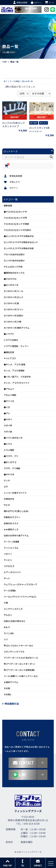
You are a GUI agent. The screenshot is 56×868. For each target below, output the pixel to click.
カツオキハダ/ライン (14, 309)
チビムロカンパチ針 (13, 267)
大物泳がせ (9, 499)
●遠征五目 (9, 352)
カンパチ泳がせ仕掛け (14, 261)
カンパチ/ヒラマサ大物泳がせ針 (19, 248)
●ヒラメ (8, 444)
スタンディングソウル (14, 652)
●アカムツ (9, 389)
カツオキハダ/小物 (12, 322)
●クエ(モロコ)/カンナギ (15, 212)
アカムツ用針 (10, 395)
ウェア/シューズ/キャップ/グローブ (20, 584)
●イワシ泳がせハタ (13, 438)
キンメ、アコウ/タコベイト (17, 383)
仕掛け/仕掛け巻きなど (15, 621)
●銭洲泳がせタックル (14, 273)
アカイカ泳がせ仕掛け (14, 254)
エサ (6, 487)
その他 (7, 688)
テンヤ (7, 480)
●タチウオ (9, 474)
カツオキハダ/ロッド (14, 297)
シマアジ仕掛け (11, 340)
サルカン (8, 615)
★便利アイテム (11, 682)
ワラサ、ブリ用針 (12, 468)
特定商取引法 (11, 704)
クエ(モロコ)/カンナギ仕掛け (17, 230)
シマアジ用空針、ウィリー (16, 346)
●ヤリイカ (9, 401)
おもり (7, 627)
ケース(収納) (10, 590)
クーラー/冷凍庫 (11, 542)
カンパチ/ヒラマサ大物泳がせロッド (21, 242)
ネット (7, 578)
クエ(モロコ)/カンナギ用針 (16, 224)
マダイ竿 (8, 426)
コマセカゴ (9, 566)
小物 (6, 603)
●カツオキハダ (11, 285)
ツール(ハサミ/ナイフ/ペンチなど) (20, 597)
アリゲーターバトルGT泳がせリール (21, 658)
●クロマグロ (10, 279)
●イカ (7, 407)
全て (6, 81)
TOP (4, 62)
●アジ (7, 413)
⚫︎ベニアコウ (10, 358)
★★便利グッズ (11, 529)
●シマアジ (9, 334)
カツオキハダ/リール (14, 291)
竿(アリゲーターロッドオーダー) (19, 664)
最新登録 (8, 206)
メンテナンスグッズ (13, 609)
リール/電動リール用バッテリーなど (21, 676)
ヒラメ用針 (9, 450)
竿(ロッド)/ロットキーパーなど (19, 645)
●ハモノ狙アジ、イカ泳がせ (17, 377)
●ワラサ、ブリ (11, 456)
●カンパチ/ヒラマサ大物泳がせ (19, 236)
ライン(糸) (9, 633)
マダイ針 (8, 432)
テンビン (8, 560)
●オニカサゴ (10, 462)
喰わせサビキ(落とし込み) (16, 511)
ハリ (6, 639)
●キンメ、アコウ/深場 (14, 364)
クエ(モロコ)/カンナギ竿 (15, 218)
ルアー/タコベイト (12, 572)
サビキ (7, 505)
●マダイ (8, 419)
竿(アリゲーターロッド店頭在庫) (19, 670)
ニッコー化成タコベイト (15, 493)
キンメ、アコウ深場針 (14, 371)
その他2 (7, 694)
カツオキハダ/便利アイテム (17, 328)
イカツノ (8, 554)
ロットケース (27, 81)
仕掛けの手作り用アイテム (16, 535)
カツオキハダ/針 (11, 303)
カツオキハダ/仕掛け (14, 316)
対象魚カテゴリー (12, 517)
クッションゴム (11, 548)
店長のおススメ (11, 523)
